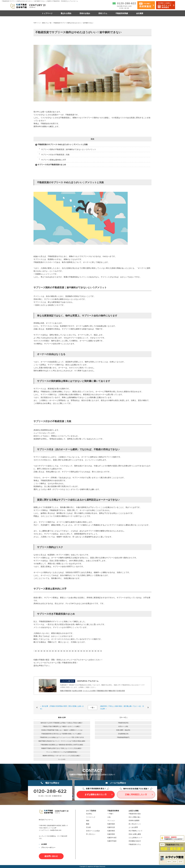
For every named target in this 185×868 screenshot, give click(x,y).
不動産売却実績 (122, 13)
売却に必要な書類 (135, 834)
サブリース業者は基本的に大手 (54, 160)
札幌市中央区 (112, 838)
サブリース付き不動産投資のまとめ (52, 165)
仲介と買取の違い (135, 817)
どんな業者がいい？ (136, 838)
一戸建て (110, 814)
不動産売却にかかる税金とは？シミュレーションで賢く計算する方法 (62, 737)
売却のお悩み (85, 13)
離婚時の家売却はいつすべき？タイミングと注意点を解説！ (62, 756)
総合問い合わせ (51, 856)
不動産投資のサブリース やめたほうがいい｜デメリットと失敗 (63, 144)
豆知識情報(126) (123, 734)
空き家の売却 (121, 691)
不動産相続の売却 (102, 691)
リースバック (91, 817)
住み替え (89, 814)
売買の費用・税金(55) (123, 730)
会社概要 (140, 13)
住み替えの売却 (77, 691)
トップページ (47, 13)
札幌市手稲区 (112, 841)
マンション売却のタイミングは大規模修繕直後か (62, 752)
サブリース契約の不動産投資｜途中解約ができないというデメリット (69, 149)
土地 (109, 817)
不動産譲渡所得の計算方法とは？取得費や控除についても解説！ (62, 734)
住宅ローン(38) (123, 726)
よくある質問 (133, 827)
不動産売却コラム (135, 844)
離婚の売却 (112, 691)
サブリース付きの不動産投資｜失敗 (55, 155)
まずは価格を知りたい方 (96, 795)
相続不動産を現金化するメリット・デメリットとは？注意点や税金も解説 (62, 741)
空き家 (88, 827)
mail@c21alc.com (124, 6)
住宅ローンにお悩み (93, 831)
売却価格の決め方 (135, 841)
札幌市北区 (111, 827)
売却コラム (103, 13)
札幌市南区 (111, 824)
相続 (88, 821)
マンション (111, 821)
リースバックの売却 (89, 691)
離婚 (88, 824)
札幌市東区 (111, 831)
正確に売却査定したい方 (136, 795)
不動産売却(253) (123, 723)
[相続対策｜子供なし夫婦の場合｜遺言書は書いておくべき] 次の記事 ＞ (122, 707)
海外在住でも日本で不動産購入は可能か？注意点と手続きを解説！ (62, 723)
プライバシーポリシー (48, 848)
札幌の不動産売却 (66, 691)
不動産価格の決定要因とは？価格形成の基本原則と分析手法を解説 (62, 745)
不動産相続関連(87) (123, 737)
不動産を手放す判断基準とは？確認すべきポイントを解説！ (62, 726)
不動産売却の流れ (135, 814)
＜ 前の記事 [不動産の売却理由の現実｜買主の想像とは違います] (62, 707)
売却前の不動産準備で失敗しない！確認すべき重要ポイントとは (62, 730)
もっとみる (62, 759)
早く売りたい (91, 834)
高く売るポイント (135, 824)
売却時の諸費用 (134, 821)
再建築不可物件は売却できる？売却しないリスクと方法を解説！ (62, 748)
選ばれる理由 (66, 13)
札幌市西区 (111, 834)
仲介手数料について (136, 831)
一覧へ (93, 708)
